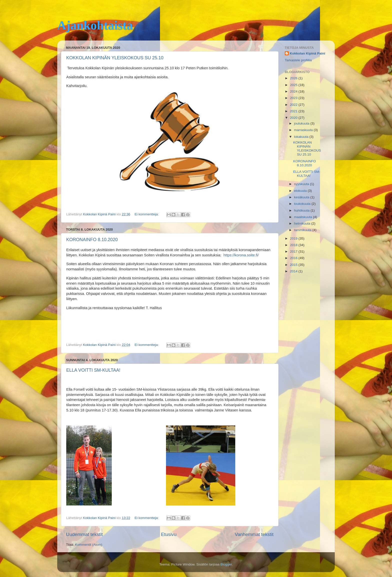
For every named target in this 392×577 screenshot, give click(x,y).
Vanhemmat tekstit (254, 534)
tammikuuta (303, 230)
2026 (294, 78)
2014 (294, 271)
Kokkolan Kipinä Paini (307, 53)
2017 (294, 251)
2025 (294, 85)
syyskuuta (302, 184)
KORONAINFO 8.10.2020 (92, 240)
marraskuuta (304, 130)
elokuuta (301, 191)
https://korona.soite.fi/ (241, 255)
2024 (294, 91)
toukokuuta (303, 204)
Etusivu (169, 534)
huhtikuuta (302, 210)
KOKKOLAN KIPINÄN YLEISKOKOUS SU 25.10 (115, 58)
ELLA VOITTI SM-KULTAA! (93, 370)
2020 (294, 118)
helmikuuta (303, 223)
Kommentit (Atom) (89, 545)
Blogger (226, 564)
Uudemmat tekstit (84, 534)
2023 (294, 98)
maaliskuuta (303, 217)
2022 (294, 105)
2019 (294, 238)
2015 (294, 265)
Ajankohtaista (95, 25)
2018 (294, 245)
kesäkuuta (302, 197)
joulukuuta (302, 123)
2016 (294, 258)
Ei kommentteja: (147, 214)
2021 (294, 111)
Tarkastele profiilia (298, 60)
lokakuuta (302, 137)
